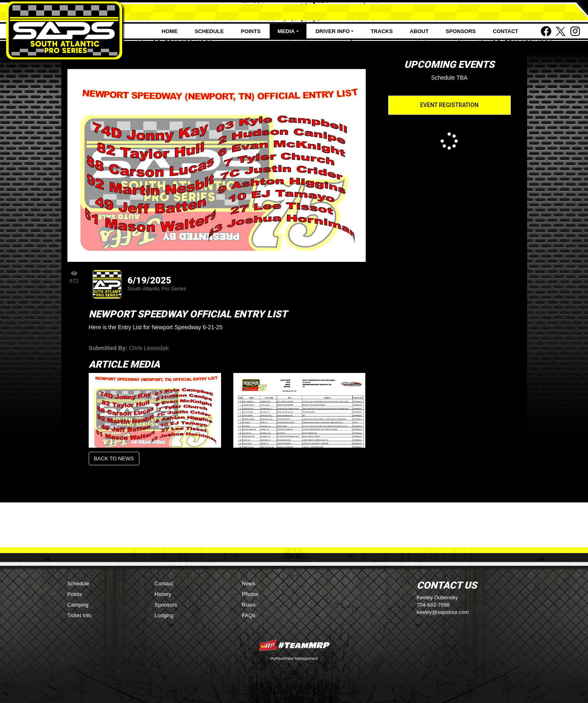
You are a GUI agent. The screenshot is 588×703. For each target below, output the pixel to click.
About (419, 31)
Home (170, 31)
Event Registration (449, 105)
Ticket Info (79, 615)
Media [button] (286, 31)
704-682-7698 (433, 605)
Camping (78, 605)
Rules (249, 605)
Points (250, 31)
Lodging (164, 615)
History (163, 594)
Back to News (114, 459)
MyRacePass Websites (294, 645)
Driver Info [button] (333, 31)
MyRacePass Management (294, 658)
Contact (506, 31)
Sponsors (461, 31)
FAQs (249, 615)
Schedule (209, 31)
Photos (250, 594)
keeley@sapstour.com (443, 612)
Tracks (382, 31)
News (249, 584)
